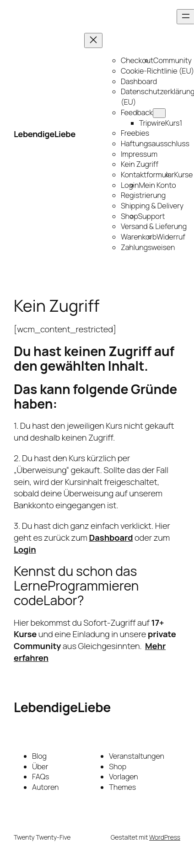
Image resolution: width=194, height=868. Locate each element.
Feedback (137, 112)
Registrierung (143, 195)
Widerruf (171, 237)
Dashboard (139, 81)
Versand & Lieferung (154, 226)
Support (152, 216)
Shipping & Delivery (152, 206)
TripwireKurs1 (161, 123)
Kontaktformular (148, 175)
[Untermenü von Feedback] (159, 113)
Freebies (135, 133)
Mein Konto (157, 185)
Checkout (137, 60)
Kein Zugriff (140, 164)
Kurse (184, 175)
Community (172, 60)
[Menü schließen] (93, 40)
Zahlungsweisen (148, 247)
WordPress (165, 837)
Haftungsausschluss (155, 144)
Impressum (139, 154)
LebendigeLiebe (45, 134)
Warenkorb (139, 237)
